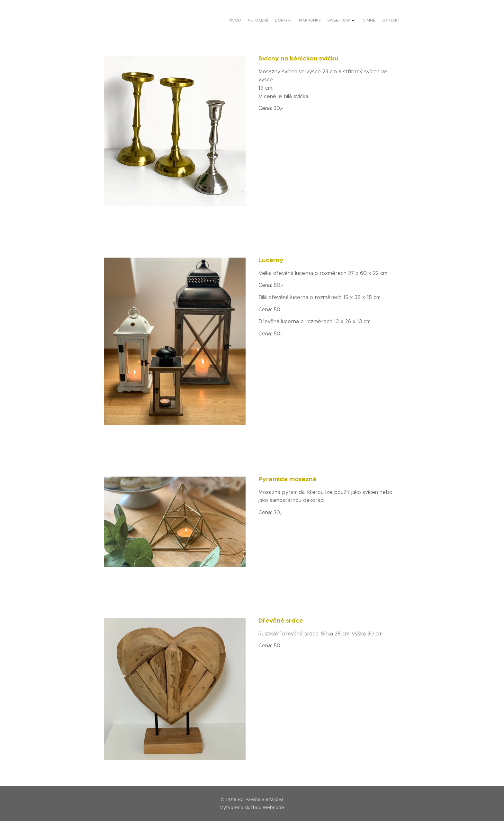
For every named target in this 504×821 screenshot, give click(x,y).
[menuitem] (352, 21)
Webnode (273, 807)
